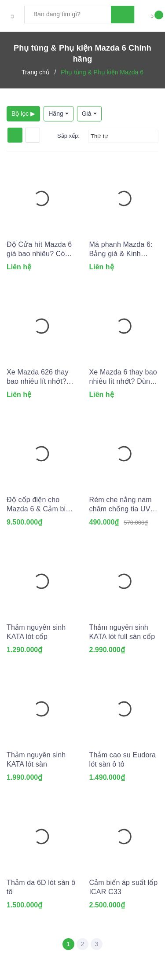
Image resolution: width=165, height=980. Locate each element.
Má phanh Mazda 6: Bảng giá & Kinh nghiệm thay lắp (121, 250)
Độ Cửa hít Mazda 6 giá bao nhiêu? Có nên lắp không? (39, 250)
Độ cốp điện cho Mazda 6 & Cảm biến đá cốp (40, 505)
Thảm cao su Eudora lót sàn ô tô (123, 760)
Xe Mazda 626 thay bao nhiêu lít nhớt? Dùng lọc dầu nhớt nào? (38, 377)
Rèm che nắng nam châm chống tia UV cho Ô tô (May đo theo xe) (121, 505)
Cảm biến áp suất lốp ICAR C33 (124, 887)
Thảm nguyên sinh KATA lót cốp (36, 632)
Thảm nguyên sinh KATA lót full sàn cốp (122, 632)
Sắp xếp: (68, 136)
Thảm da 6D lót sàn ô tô (41, 887)
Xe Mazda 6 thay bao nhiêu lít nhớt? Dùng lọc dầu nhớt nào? (123, 377)
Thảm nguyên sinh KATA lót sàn (36, 760)
